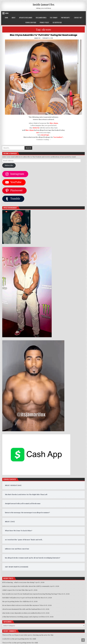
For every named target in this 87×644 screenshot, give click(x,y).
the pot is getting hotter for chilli (14, 602)
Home (6, 18)
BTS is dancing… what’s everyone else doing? (19, 582)
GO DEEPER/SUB (57, 22)
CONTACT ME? (78, 18)
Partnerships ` (66, 18)
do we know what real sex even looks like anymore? (21, 605)
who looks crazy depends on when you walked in (20, 613)
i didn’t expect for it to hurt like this (15, 590)
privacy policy (44, 22)
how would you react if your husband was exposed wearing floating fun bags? (30, 594)
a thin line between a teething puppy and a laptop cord (22, 617)
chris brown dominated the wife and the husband (20, 609)
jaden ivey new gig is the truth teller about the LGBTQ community (26, 586)
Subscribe (9, 165)
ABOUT (14, 18)
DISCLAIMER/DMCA (41, 18)
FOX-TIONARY (54, 18)
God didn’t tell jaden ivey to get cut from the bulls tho (21, 598)
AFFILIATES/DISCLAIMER (26, 18)
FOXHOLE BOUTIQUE (31, 22)
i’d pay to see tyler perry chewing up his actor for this (34, 635)
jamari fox (37, 38)
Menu (7, 13)
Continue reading (44, 140)
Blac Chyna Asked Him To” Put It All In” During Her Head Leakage (43, 35)
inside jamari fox (44, 4)
